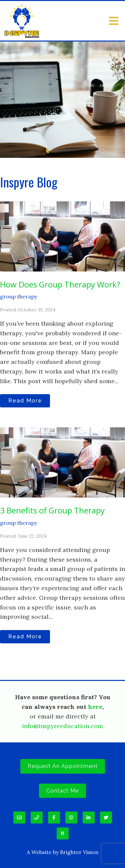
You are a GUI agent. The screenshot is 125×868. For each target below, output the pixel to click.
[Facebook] (54, 817)
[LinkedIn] (89, 817)
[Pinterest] (63, 833)
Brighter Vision (79, 852)
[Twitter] (106, 817)
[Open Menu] (114, 21)
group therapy (18, 296)
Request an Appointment (63, 766)
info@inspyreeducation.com (62, 726)
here (95, 707)
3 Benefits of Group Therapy (52, 510)
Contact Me (62, 791)
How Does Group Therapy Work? (60, 284)
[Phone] (37, 817)
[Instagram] (71, 817)
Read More (25, 401)
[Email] (19, 817)
